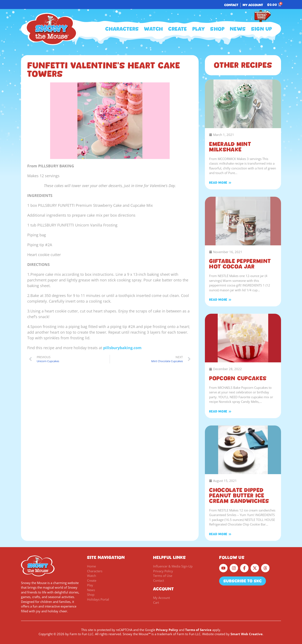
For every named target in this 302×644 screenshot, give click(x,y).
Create (178, 29)
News (238, 29)
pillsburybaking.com (122, 348)
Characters (122, 29)
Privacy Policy (167, 630)
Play (199, 29)
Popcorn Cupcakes (238, 378)
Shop (217, 29)
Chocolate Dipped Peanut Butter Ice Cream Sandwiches (239, 496)
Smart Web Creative (247, 634)
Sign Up (262, 29)
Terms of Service (198, 630)
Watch (154, 29)
